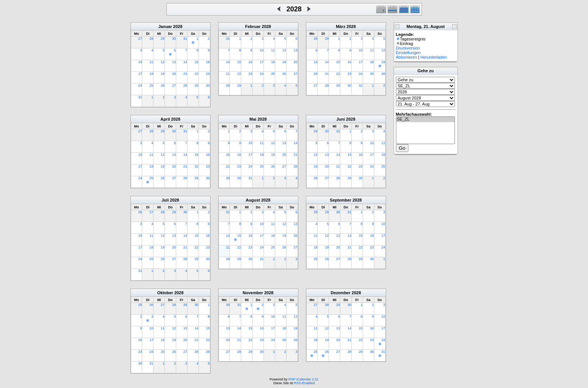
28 (151, 39)
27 (140, 39)
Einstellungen (408, 53)
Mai (253, 119)
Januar (165, 26)
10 (140, 62)
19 (163, 74)
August (253, 200)
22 (197, 74)
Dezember (341, 293)
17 (140, 74)
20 (174, 74)
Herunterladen (434, 57)
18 (151, 74)
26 (163, 85)
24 (140, 85)
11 (151, 62)
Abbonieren (406, 57)
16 (208, 62)
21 (185, 74)
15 (197, 62)
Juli (165, 200)
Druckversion (408, 48)
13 (174, 62)
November (253, 293)
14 (185, 62)
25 (151, 85)
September (341, 200)
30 (174, 39)
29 (163, 39)
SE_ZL (425, 120)
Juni (341, 119)
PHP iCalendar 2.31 (303, 379)
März (341, 26)
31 (185, 39)
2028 (178, 26)
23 (208, 74)
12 (163, 62)
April (165, 119)
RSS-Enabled (305, 383)
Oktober (165, 293)
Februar (253, 26)
